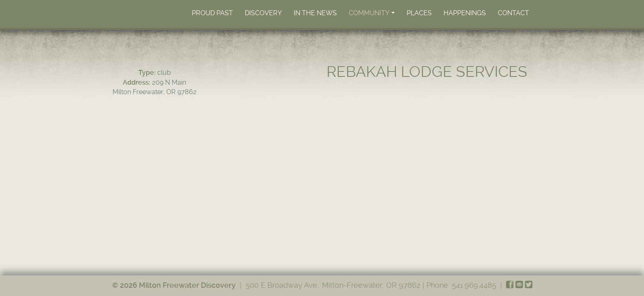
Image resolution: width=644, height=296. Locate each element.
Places (419, 13)
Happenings (465, 13)
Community (372, 15)
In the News (315, 13)
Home (151, 13)
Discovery (263, 13)
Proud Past (212, 13)
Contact (513, 13)
